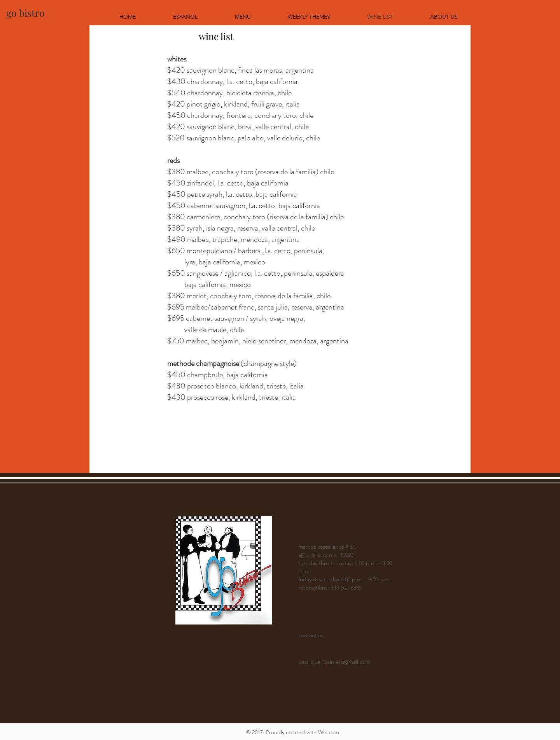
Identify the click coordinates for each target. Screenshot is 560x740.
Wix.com (329, 732)
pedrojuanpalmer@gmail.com (334, 662)
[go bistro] (25, 13)
